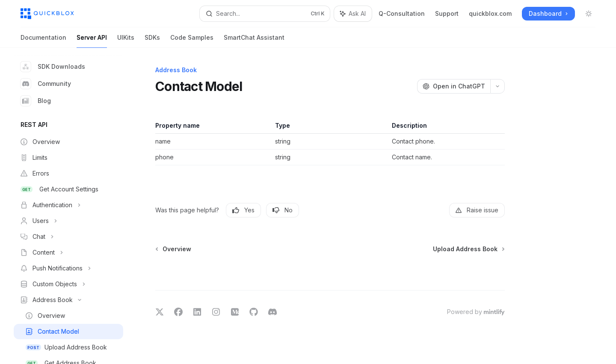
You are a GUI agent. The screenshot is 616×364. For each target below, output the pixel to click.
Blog (36, 101)
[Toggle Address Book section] (68, 300)
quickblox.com (490, 13)
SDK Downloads (53, 67)
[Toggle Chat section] (68, 237)
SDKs (152, 41)
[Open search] (265, 14)
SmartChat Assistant (254, 41)
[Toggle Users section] (68, 221)
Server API (92, 41)
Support (447, 13)
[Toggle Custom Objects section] (68, 284)
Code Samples (192, 41)
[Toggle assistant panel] (353, 14)
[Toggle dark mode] (589, 14)
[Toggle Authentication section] (68, 205)
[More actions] (498, 86)
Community (46, 84)
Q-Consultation (402, 13)
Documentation (43, 41)
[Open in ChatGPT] (454, 86)
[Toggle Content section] (68, 252)
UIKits (126, 41)
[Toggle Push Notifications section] (68, 268)
